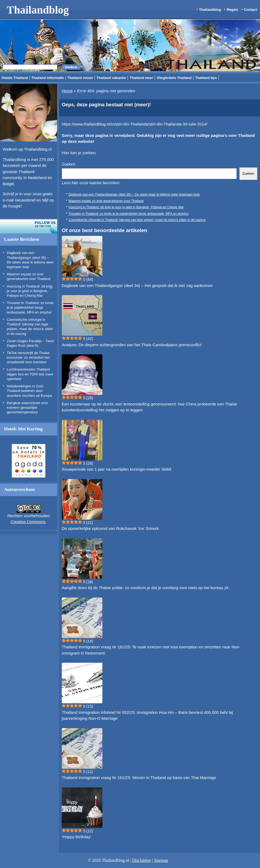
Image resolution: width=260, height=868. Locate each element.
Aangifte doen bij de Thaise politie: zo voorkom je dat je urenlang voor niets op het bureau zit (145, 588)
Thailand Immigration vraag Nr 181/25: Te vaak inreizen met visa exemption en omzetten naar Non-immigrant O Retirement (151, 650)
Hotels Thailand (15, 78)
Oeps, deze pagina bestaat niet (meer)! (106, 105)
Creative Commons (28, 522)
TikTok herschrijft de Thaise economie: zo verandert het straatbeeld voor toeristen (28, 358)
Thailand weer (141, 78)
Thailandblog (38, 10)
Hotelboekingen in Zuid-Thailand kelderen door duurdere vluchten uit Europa (29, 391)
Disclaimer (142, 860)
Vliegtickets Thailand (174, 78)
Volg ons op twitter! (29, 226)
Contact (251, 10)
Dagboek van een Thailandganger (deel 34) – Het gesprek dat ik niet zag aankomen (137, 286)
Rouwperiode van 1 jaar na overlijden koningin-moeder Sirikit (116, 469)
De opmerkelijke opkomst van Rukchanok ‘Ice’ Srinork (110, 528)
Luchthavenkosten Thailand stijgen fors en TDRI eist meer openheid (30, 374)
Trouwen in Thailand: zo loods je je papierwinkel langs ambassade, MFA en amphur (30, 308)
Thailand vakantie (111, 78)
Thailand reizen (80, 78)
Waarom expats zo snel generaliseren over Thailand (106, 201)
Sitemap (161, 860)
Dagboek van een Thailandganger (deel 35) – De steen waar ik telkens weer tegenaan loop (134, 194)
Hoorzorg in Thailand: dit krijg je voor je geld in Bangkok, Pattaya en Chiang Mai (30, 291)
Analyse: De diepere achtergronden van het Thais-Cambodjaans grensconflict (132, 345)
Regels (233, 10)
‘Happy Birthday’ (77, 837)
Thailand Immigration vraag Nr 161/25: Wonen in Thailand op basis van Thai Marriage (139, 778)
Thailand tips (206, 78)
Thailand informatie (48, 78)
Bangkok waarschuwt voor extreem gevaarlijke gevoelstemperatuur (27, 408)
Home (67, 91)
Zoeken (69, 164)
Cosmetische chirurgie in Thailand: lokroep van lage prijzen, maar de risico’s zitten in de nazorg (137, 220)
